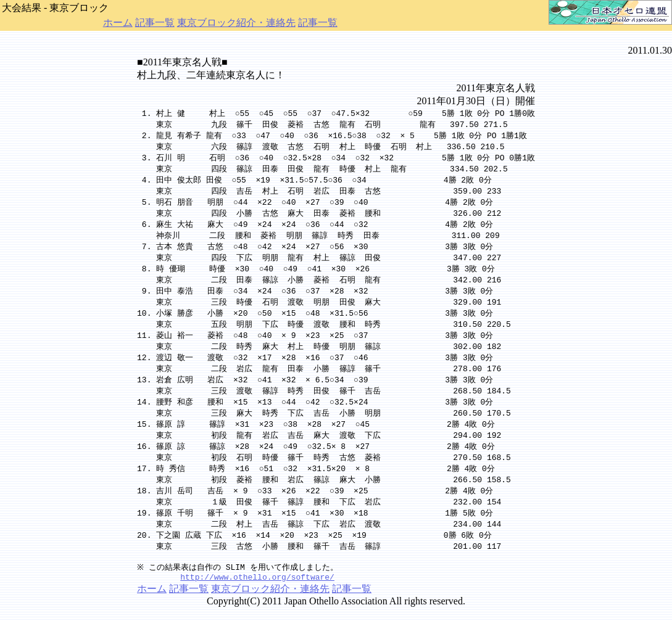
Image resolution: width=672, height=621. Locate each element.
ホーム (118, 23)
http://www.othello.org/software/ (257, 591)
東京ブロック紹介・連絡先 (236, 23)
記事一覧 (155, 23)
